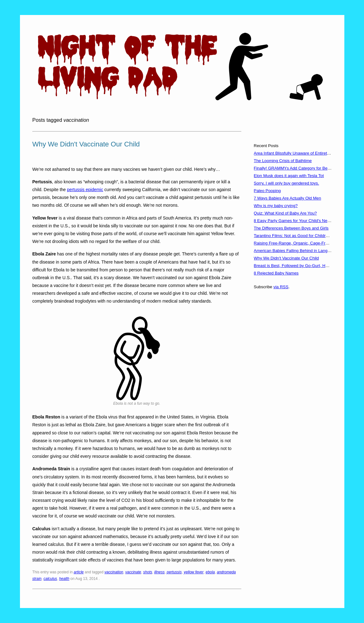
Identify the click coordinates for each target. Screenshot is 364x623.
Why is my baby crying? (276, 206)
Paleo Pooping (267, 191)
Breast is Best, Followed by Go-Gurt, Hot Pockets (299, 266)
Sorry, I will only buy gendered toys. (286, 183)
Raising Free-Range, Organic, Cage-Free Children (300, 243)
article (79, 572)
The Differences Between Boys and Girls (291, 228)
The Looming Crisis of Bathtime (283, 161)
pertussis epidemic (85, 190)
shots (148, 572)
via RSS (281, 287)
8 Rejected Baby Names (276, 273)
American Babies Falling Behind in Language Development (308, 251)
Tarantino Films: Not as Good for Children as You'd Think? (307, 236)
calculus (50, 579)
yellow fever (194, 572)
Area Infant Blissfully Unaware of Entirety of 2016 (299, 153)
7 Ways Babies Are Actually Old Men (288, 198)
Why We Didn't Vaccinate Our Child (86, 144)
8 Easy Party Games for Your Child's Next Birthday (301, 221)
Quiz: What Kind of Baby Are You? (285, 213)
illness (159, 572)
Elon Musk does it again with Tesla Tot (289, 176)
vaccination (114, 572)
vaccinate (133, 572)
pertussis (174, 572)
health (64, 579)
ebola (210, 572)
